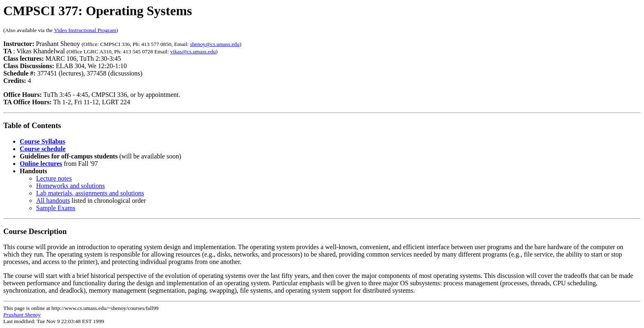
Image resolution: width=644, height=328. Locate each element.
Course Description (35, 231)
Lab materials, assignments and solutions (90, 193)
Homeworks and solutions (70, 186)
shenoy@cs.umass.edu (215, 44)
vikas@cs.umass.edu (193, 52)
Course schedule (43, 149)
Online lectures (41, 164)
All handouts (53, 201)
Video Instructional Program (85, 30)
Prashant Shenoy (22, 315)
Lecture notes (54, 178)
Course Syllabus (43, 141)
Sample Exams (56, 208)
